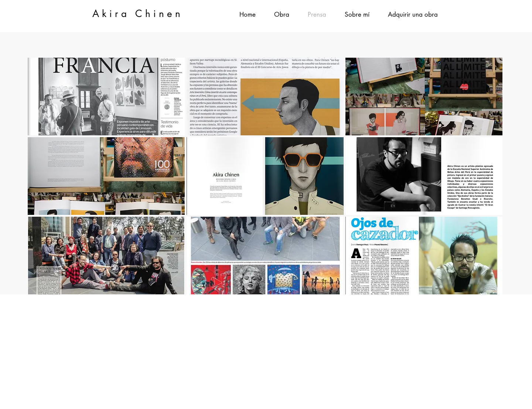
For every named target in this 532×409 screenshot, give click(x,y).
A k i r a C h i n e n (136, 14)
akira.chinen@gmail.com (304, 311)
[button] (282, 15)
